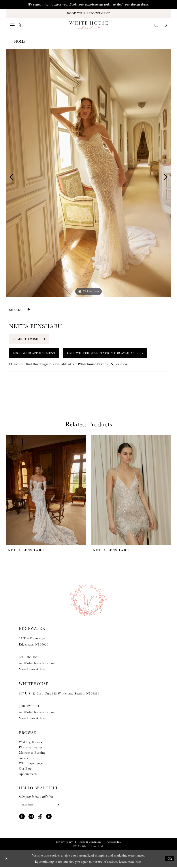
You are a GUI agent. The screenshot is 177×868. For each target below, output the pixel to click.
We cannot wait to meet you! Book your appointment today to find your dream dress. (88, 4)
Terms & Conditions (90, 843)
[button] (12, 26)
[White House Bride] (89, 26)
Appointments (28, 775)
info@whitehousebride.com (37, 664)
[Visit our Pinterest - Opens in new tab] (49, 817)
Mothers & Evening (32, 754)
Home (20, 42)
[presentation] (46, 491)
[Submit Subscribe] (56, 806)
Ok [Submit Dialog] (170, 860)
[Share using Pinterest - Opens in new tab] (29, 310)
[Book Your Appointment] (88, 14)
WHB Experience (31, 764)
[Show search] (156, 26)
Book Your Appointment (35, 354)
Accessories (27, 759)
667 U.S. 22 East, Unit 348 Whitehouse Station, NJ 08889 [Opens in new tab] (59, 694)
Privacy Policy (64, 843)
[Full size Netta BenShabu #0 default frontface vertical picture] (88, 173)
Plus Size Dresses (31, 748)
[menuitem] (12, 26)
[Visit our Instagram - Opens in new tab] (31, 817)
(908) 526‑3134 (29, 707)
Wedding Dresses (31, 743)
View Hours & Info (32, 670)
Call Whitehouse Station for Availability (108, 354)
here (138, 863)
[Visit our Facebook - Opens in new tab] (22, 817)
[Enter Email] (40, 806)
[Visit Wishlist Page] (165, 26)
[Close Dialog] (7, 860)
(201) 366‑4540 (29, 658)
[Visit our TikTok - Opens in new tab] (40, 817)
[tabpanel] (88, 173)
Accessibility (114, 843)
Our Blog (25, 770)
